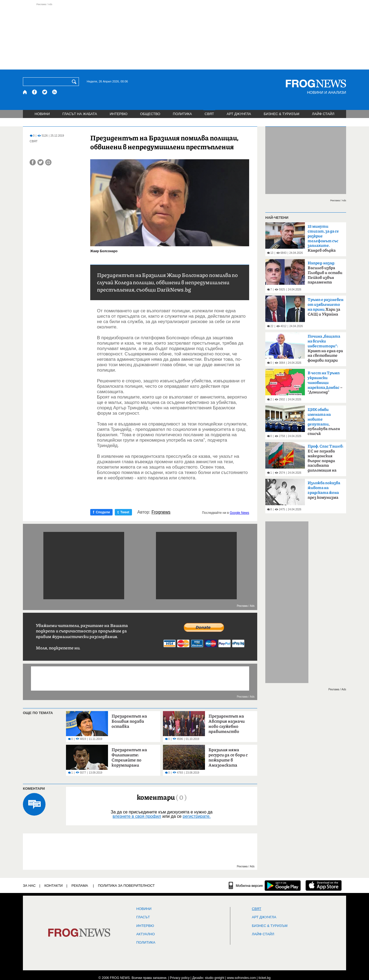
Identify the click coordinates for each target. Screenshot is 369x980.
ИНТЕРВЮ (119, 114)
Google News (239, 513)
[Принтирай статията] (48, 162)
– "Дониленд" (325, 383)
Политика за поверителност (126, 886)
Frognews (161, 512)
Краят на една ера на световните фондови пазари (325, 348)
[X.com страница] (45, 92)
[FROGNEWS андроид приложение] (283, 885)
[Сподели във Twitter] (41, 162)
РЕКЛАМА (80, 886)
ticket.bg (265, 978)
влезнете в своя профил (137, 816)
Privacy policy (180, 978)
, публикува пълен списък (324, 422)
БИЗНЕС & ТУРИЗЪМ (281, 114)
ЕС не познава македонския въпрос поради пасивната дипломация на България (326, 460)
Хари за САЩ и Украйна (326, 307)
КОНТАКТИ (54, 886)
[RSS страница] (55, 92)
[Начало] (25, 92)
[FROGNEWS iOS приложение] (324, 885)
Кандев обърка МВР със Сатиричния (323, 240)
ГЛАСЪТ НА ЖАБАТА (80, 114)
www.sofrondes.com (241, 978)
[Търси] (75, 82)
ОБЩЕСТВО (150, 114)
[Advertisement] (184, 36)
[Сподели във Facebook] (33, 162)
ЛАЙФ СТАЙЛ (323, 114)
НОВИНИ (42, 114)
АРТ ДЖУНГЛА (239, 114)
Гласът (143, 917)
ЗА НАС (29, 886)
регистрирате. (197, 816)
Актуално (146, 934)
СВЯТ (209, 114)
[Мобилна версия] (246, 885)
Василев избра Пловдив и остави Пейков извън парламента (325, 273)
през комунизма (324, 490)
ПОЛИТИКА (182, 114)
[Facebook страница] (35, 92)
